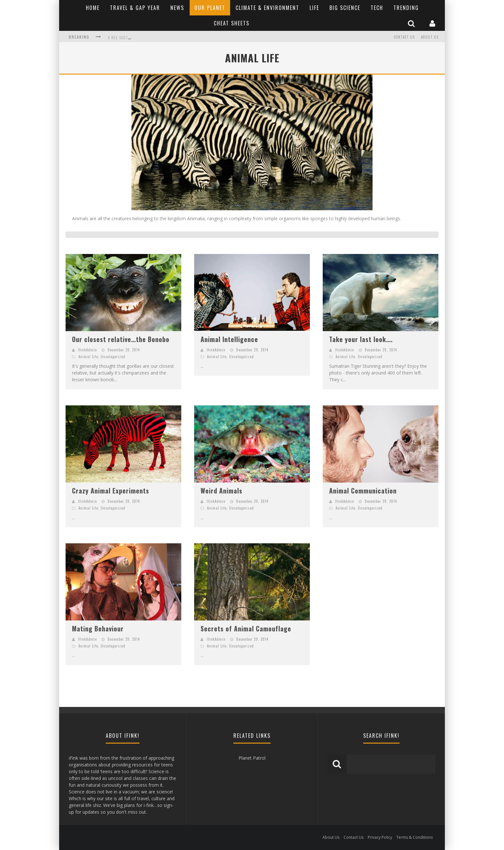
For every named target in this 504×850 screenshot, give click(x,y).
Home (93, 8)
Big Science (345, 8)
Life (314, 8)
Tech (377, 8)
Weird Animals (221, 491)
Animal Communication (363, 491)
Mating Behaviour (98, 628)
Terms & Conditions (414, 837)
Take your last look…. (361, 339)
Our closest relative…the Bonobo (121, 339)
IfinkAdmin (88, 350)
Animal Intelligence (229, 339)
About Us (430, 37)
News (177, 8)
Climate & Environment (267, 8)
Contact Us (404, 37)
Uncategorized (113, 357)
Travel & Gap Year (135, 8)
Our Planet (210, 8)
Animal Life (88, 357)
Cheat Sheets (232, 23)
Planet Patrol (252, 758)
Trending (406, 8)
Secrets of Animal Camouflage (246, 628)
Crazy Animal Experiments (111, 491)
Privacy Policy (380, 837)
